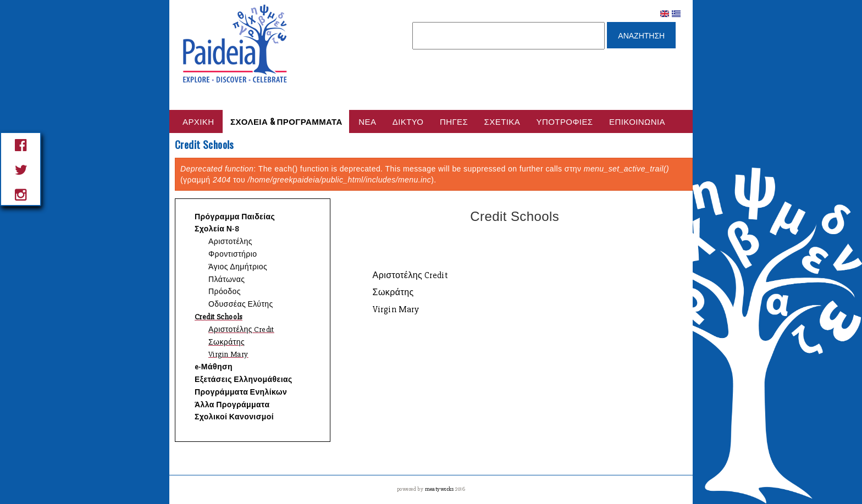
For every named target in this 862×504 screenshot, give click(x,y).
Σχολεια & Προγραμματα (286, 121)
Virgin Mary (228, 354)
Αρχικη (198, 121)
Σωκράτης (226, 342)
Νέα (367, 121)
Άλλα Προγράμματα (232, 405)
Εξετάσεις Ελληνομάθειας (244, 380)
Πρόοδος (225, 292)
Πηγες (454, 121)
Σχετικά (502, 121)
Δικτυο (408, 121)
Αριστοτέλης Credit (241, 329)
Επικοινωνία (637, 121)
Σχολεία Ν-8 (217, 229)
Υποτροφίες (565, 121)
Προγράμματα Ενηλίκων (241, 392)
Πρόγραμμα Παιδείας (235, 217)
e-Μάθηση (214, 367)
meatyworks (440, 489)
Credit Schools (219, 317)
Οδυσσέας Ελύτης (241, 304)
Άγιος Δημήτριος (238, 267)
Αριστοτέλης (230, 242)
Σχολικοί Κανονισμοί (234, 417)
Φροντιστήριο (233, 254)
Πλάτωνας (226, 279)
